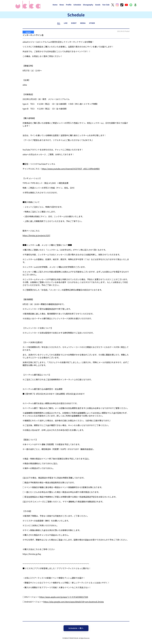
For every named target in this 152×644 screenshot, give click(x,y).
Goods (98, 5)
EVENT (74, 23)
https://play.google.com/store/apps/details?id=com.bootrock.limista (74, 602)
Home (55, 5)
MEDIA (83, 23)
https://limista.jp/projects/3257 (36, 235)
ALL (59, 23)
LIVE (66, 23)
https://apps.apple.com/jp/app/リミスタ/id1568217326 (64, 597)
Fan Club (106, 5)
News (62, 5)
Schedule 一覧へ (76, 628)
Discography (88, 5)
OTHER (92, 23)
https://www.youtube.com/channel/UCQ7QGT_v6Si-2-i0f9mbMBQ (71, 169)
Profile (69, 5)
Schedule (77, 5)
